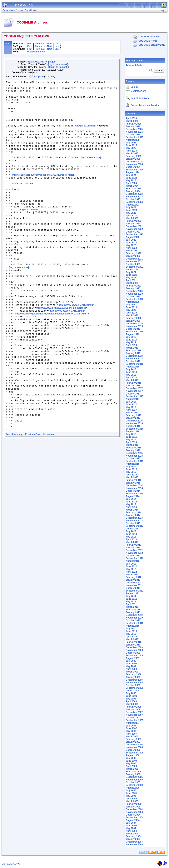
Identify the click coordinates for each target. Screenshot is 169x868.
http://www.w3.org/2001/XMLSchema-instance (61, 354)
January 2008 (133, 710)
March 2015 (132, 477)
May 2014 (131, 504)
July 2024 (131, 175)
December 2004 (134, 809)
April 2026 (131, 118)
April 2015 (131, 475)
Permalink (48, 504)
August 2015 (133, 464)
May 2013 (131, 537)
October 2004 (133, 815)
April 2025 (131, 151)
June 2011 (131, 599)
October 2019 (133, 329)
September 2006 (135, 753)
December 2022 (134, 226)
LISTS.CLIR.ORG (11, 864)
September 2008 (135, 688)
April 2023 (131, 216)
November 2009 (134, 650)
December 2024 (134, 162)
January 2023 (133, 224)
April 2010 (131, 637)
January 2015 (133, 483)
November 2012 (134, 553)
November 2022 (134, 229)
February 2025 (134, 156)
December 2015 (134, 453)
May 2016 (131, 440)
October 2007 (133, 718)
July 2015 (131, 467)
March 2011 (132, 607)
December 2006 (134, 745)
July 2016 (131, 434)
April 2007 (131, 734)
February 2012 (134, 577)
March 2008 (132, 704)
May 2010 (131, 634)
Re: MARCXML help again (42, 62)
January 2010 (133, 645)
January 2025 (133, 159)
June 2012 (131, 566)
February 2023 (134, 221)
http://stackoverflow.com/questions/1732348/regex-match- (44, 194)
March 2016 (132, 445)
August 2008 (133, 691)
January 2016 (133, 450)
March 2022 (132, 251)
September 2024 (135, 170)
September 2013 (135, 526)
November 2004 (134, 812)
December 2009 (134, 647)
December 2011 (134, 583)
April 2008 (131, 701)
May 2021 (131, 278)
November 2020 (134, 294)
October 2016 (133, 426)
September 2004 (135, 817)
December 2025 (134, 129)
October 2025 (133, 135)
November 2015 (134, 456)
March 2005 (132, 801)
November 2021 (134, 261)
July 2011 (131, 596)
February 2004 (134, 836)
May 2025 (131, 148)
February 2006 (134, 772)
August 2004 (133, 820)
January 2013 (133, 548)
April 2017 (131, 410)
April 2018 (131, 378)
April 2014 (131, 507)
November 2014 (134, 488)
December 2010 (134, 615)
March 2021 (132, 283)
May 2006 (131, 764)
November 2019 (134, 326)
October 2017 (133, 394)
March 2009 (132, 672)
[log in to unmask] (58, 64)
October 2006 (133, 750)
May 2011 (131, 602)
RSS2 (161, 852)
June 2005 (131, 793)
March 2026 (132, 121)
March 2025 (132, 153)
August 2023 (133, 205)
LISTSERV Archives (149, 37)
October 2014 (133, 491)
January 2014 (133, 515)
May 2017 (131, 407)
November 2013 (134, 521)
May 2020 (131, 310)
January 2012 (133, 580)
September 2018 (135, 364)
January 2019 (133, 353)
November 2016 (134, 423)
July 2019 (131, 337)
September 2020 (135, 299)
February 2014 (134, 512)
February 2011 (134, 610)
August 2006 (133, 755)
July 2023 (131, 207)
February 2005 (134, 804)
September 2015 (135, 461)
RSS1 (152, 852)
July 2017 (131, 402)
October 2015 (133, 458)
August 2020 (133, 302)
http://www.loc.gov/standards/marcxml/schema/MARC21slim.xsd (50, 361)
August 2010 (133, 626)
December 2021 (134, 259)
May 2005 (131, 796)
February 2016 (134, 448)
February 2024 (134, 189)
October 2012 (133, 556)
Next (50, 44)
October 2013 (133, 523)
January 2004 (133, 839)
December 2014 (134, 485)
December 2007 (134, 712)
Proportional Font (35, 52)
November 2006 (134, 747)
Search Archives (135, 61)
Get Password (138, 91)
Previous (40, 44)
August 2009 (133, 658)
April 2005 (131, 799)
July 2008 (131, 693)
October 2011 (133, 588)
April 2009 (131, 669)
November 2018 (134, 359)
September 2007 (135, 720)
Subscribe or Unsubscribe (145, 105)
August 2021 (133, 270)
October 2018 (133, 361)
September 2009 (135, 656)
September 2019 (135, 332)
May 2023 (131, 213)
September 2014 (135, 494)
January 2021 (133, 288)
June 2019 (131, 340)
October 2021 (133, 264)
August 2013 (133, 529)
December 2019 (134, 324)
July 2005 (131, 790)
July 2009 (131, 661)
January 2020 (133, 321)
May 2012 (131, 569)
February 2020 (134, 318)
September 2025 (135, 137)
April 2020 (131, 313)
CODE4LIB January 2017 (152, 45)
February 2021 (134, 286)
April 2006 (131, 766)
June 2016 (131, 437)
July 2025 (131, 143)
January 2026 (133, 126)
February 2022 (134, 253)
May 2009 (131, 666)
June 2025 (131, 145)
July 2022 (131, 240)
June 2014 (131, 502)
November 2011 (134, 585)
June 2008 (131, 696)
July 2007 (131, 726)
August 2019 (133, 334)
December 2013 (134, 518)
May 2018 (131, 375)
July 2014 (131, 499)
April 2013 (131, 539)
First (30, 44)
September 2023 (135, 202)
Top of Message (15, 504)
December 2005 (134, 777)
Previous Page (33, 504)
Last (57, 44)
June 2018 (131, 372)
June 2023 (131, 210)
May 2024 (131, 180)
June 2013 (131, 534)
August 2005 (133, 788)
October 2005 (133, 782)
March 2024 (132, 186)
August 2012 (133, 561)
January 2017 (133, 418)
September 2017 (135, 396)
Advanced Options (135, 65)
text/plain (39, 77)
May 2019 (131, 342)
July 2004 (131, 823)
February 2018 (134, 383)
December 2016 (134, 421)
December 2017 (134, 388)
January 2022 (133, 256)
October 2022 (133, 232)
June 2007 (131, 728)
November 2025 (134, 132)
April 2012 (131, 572)
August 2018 (133, 367)
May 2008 (131, 699)
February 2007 (134, 739)
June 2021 (131, 275)
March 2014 (132, 510)
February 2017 (134, 415)
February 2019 (134, 351)
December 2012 (134, 550)
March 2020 (132, 315)
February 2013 (134, 545)
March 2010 (132, 639)
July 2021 (131, 272)
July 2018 (131, 369)
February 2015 (134, 480)
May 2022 (131, 245)
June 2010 (131, 631)
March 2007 (132, 737)
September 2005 (135, 785)
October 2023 (133, 199)
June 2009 (131, 664)
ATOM (143, 852)
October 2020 (133, 297)
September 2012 (135, 558)
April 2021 (131, 280)
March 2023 (132, 218)
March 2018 (132, 380)
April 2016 (131, 442)
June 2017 (131, 405)
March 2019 (132, 348)
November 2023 (134, 197)
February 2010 (134, 642)
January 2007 (133, 742)
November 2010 (134, 618)
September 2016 (135, 429)
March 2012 (132, 575)
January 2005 (133, 807)
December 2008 (134, 680)
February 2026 (134, 124)
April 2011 (131, 604)
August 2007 (133, 723)
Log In (134, 87)
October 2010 (133, 620)
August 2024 (133, 172)
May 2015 (131, 472)
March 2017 (132, 413)
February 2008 (134, 707)
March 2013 (132, 542)
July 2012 (131, 564)
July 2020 (131, 305)
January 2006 (133, 774)
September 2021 (135, 267)
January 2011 (133, 612)
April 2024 (131, 183)
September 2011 (135, 591)
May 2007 (131, 731)
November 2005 (134, 780)
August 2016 (133, 431)
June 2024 (131, 178)
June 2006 (131, 761)
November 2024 (134, 164)
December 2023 (134, 194)
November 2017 (134, 391)
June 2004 (131, 826)
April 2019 (131, 345)
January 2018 (133, 386)
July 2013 (131, 531)
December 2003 (134, 842)
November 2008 (134, 683)
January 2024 (133, 191)
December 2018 (134, 356)
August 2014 (133, 496)
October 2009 (133, 653)
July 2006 (131, 758)
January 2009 (133, 677)
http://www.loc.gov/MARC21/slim (76, 350)
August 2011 (133, 593)
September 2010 (135, 623)
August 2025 (133, 140)
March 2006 (132, 769)
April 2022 (131, 248)
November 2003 (134, 844)
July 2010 (131, 629)
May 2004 (131, 828)
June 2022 (131, 243)
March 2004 (132, 834)
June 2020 (131, 307)
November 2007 (134, 715)
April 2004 (131, 831)
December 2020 (134, 291)
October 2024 (133, 167)
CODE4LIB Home (148, 41)
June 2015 (131, 469)
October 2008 (133, 685)
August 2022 (133, 237)
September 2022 (135, 234)
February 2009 (134, 674)
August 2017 (133, 399)
